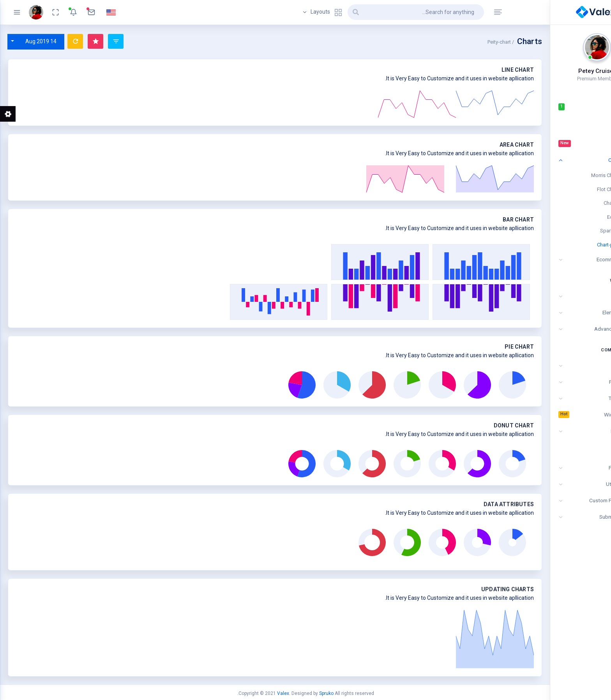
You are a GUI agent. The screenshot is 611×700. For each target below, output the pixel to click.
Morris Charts (574, 175)
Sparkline (578, 231)
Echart (582, 217)
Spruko (326, 693)
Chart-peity (577, 245)
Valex (283, 693)
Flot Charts (577, 189)
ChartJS (580, 203)
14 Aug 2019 (41, 41)
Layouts (322, 12)
